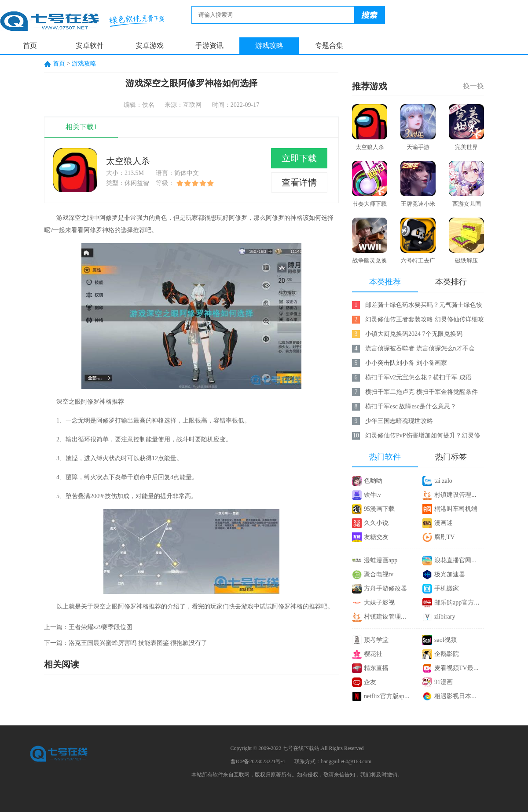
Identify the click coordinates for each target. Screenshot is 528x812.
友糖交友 (376, 537)
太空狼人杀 (128, 161)
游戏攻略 (269, 46)
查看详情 (299, 182)
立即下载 (299, 158)
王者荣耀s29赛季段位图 (101, 627)
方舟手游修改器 (385, 588)
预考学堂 (376, 640)
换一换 (473, 86)
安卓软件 (90, 46)
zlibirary (445, 617)
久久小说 (376, 523)
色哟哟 (373, 481)
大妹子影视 (379, 603)
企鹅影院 (447, 654)
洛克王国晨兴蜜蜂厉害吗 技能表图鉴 (119, 643)
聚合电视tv (379, 574)
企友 (370, 682)
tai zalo (443, 481)
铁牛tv (372, 495)
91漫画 (444, 682)
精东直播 (376, 668)
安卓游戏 (150, 46)
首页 (30, 46)
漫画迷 (444, 523)
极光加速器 (450, 574)
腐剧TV (445, 537)
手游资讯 (209, 46)
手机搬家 (447, 588)
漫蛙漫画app (381, 560)
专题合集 (329, 46)
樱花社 (373, 654)
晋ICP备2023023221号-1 (258, 761)
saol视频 (445, 640)
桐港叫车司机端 (456, 509)
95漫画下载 (379, 509)
